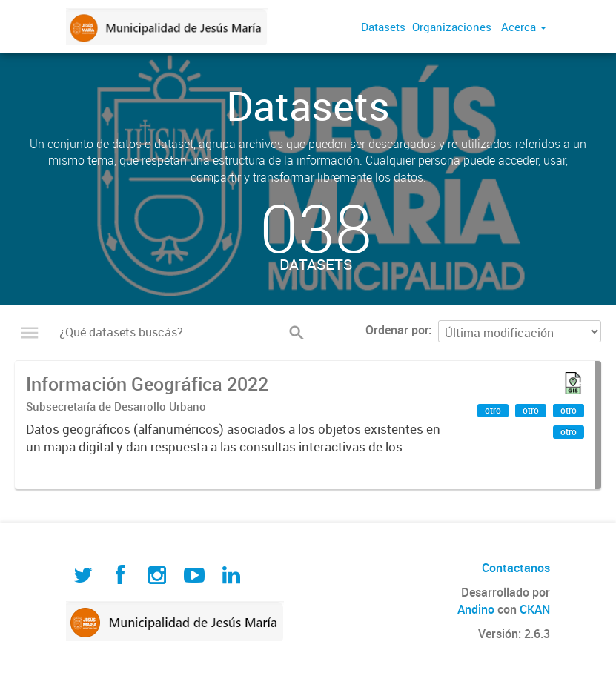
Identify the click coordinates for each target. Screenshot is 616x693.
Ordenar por (397, 330)
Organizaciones (452, 27)
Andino (476, 609)
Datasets (383, 27)
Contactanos (516, 568)
